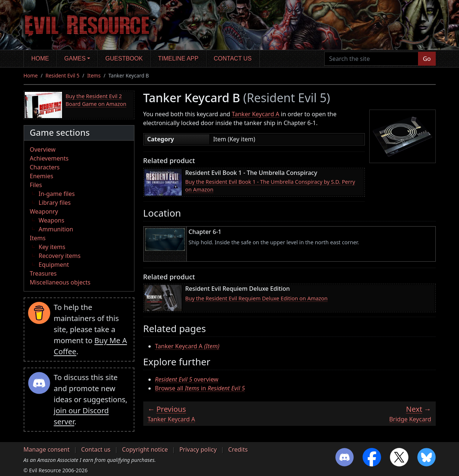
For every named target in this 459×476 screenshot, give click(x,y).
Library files (55, 203)
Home (40, 58)
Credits (238, 449)
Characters (45, 167)
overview (187, 379)
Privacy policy (198, 449)
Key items (52, 247)
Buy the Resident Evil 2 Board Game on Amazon (96, 100)
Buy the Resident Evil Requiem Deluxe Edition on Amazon (257, 298)
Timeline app (178, 58)
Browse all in (200, 388)
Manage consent (47, 449)
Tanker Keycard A (256, 114)
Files (36, 185)
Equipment (54, 265)
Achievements (49, 158)
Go (427, 59)
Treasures (43, 273)
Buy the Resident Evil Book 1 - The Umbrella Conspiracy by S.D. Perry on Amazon (270, 186)
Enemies (42, 176)
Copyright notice (145, 449)
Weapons (52, 220)
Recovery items (60, 256)
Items (94, 75)
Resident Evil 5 (62, 75)
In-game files (57, 194)
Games (75, 58)
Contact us (233, 58)
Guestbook (124, 58)
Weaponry (44, 211)
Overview (43, 149)
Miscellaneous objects (60, 282)
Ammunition (56, 229)
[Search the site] (371, 59)
